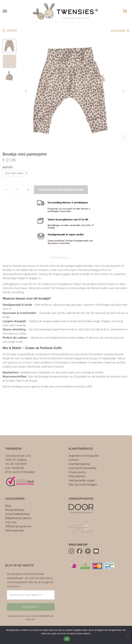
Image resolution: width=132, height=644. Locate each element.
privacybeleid (42, 615)
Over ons (11, 522)
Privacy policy (77, 472)
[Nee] (128, 635)
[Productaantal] (17, 190)
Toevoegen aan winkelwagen (61, 190)
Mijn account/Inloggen (83, 484)
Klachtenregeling (79, 464)
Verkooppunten (15, 530)
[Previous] (26, 91)
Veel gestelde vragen (82, 480)
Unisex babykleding (17, 514)
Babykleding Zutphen (18, 518)
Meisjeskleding (15, 509)
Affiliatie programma (18, 526)
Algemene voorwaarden (84, 455)
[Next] (123, 91)
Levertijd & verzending (82, 468)
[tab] (61, 257)
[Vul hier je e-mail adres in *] (31, 595)
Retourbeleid (77, 476)
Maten (7, 167)
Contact (74, 459)
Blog (8, 505)
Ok (67, 639)
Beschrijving (61, 257)
